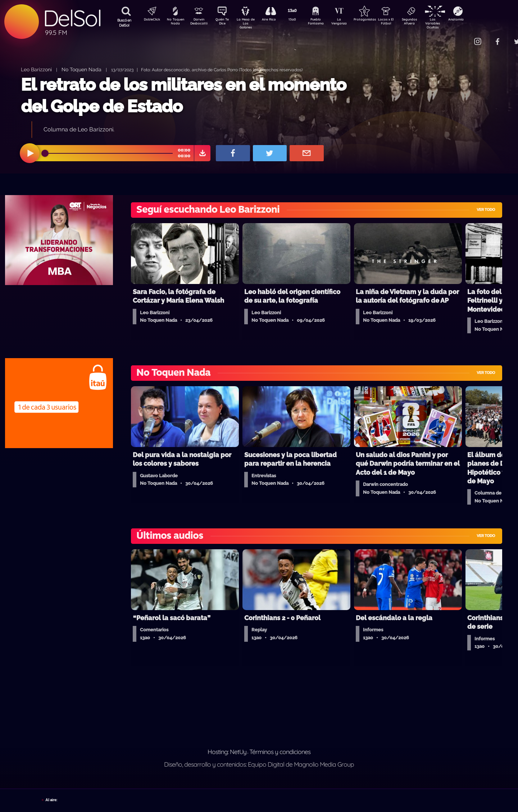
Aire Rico (275, 20)
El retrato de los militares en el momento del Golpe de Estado (183, 95)
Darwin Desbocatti (200, 23)
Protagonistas (376, 20)
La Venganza (351, 23)
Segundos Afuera (426, 23)
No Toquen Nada (174, 23)
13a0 (300, 20)
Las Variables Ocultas (452, 23)
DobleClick (149, 20)
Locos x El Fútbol (401, 23)
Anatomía (477, 20)
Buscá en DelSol (124, 23)
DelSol (72, 18)
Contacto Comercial (463, 37)
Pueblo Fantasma (326, 23)
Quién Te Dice (225, 23)
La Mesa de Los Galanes (250, 23)
